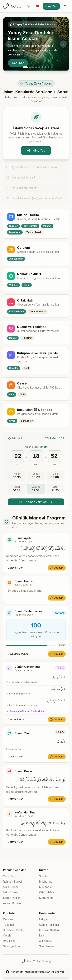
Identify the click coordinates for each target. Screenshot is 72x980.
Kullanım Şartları (49, 930)
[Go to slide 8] (48, 67)
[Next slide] (63, 44)
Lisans (43, 935)
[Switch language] (37, 6)
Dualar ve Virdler (14, 930)
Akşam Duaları (12, 903)
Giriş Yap (51, 6)
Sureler (44, 876)
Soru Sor (18, 63)
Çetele (7, 935)
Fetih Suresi (10, 892)
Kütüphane (46, 898)
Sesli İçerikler (12, 946)
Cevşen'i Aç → (16, 719)
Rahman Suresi (12, 882)
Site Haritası (47, 946)
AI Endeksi (46, 941)
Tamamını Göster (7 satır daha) (25, 711)
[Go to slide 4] (36, 67)
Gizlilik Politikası (49, 925)
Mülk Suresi (10, 887)
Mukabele (46, 887)
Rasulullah (9, 941)
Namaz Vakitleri (36, 502)
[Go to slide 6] (42, 67)
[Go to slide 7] (45, 67)
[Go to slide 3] (33, 67)
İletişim (43, 919)
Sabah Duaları (12, 898)
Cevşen (8, 919)
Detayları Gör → (17, 568)
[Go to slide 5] (39, 67)
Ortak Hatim (46, 892)
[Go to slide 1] (25, 67)
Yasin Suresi (11, 876)
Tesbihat (9, 925)
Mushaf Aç (46, 882)
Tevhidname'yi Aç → (20, 654)
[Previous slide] (9, 44)
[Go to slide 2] (30, 67)
